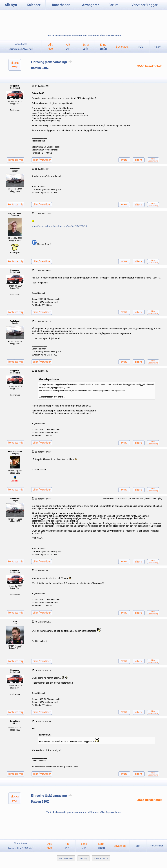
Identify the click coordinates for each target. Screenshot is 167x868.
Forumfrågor (157, 846)
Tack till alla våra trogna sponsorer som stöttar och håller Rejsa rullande (83, 36)
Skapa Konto (21, 44)
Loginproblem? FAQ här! (21, 49)
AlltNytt (50, 46)
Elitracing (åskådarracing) (52, 62)
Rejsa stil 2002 (66, 858)
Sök (141, 46)
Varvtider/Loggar (145, 5)
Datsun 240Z (40, 68)
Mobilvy (83, 858)
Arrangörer (90, 5)
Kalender (34, 5)
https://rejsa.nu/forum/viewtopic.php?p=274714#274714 (59, 226)
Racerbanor (61, 5)
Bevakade (122, 46)
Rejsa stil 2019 (101, 858)
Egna (86, 46)
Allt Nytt (11, 5)
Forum (114, 5)
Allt (68, 46)
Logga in (158, 46)
